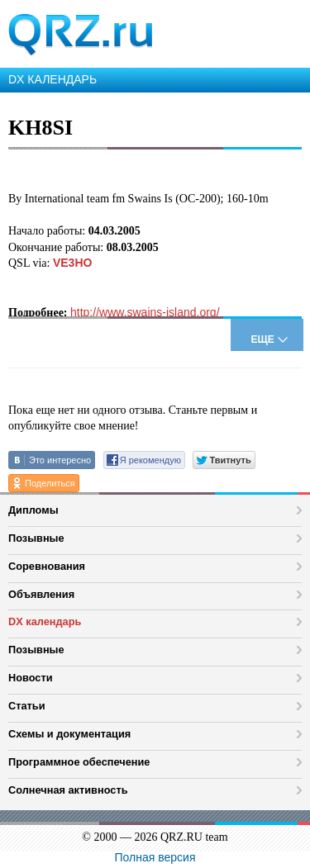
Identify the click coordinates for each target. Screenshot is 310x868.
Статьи (27, 706)
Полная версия (155, 857)
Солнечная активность (68, 790)
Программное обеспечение (79, 762)
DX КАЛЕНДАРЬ (52, 79)
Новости (31, 678)
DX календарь (45, 621)
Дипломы (33, 510)
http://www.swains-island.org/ (145, 312)
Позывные (36, 538)
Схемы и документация (69, 734)
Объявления (41, 594)
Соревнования (47, 566)
